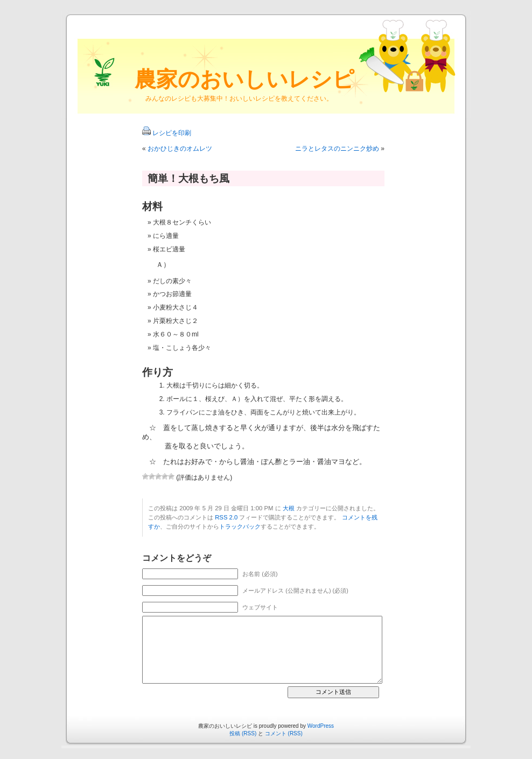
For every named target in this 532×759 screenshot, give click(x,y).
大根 (289, 508)
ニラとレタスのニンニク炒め (337, 149)
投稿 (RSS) (243, 733)
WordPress (321, 726)
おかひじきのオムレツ (180, 149)
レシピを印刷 (172, 133)
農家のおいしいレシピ (244, 79)
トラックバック (240, 526)
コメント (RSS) (284, 733)
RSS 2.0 (226, 517)
